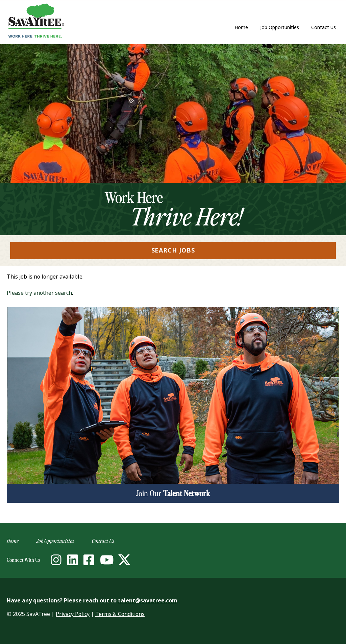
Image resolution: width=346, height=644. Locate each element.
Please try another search (39, 293)
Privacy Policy (73, 614)
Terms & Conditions (120, 614)
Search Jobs (173, 251)
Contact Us (325, 28)
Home (241, 27)
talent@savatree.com (148, 601)
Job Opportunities (280, 27)
